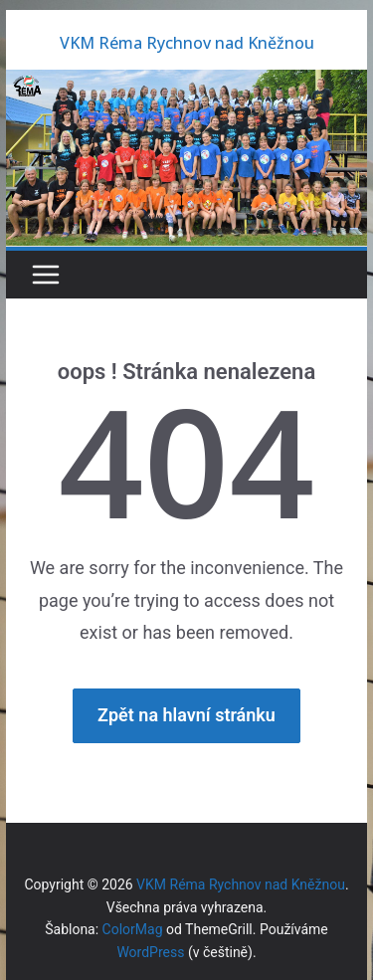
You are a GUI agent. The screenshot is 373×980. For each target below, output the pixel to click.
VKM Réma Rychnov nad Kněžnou (187, 43)
